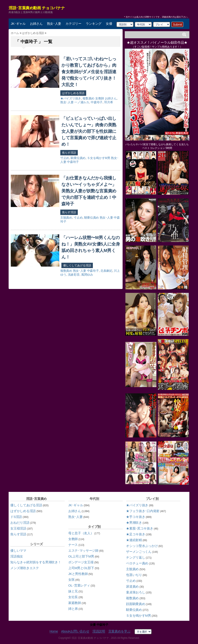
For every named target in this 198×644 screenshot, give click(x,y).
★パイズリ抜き (71, 98)
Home (54, 631)
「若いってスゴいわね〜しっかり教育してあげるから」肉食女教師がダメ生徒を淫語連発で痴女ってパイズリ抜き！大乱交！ (89, 72)
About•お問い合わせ (75, 631)
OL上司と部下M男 (81, 556)
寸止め (65, 158)
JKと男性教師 (78, 574)
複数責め (88, 98)
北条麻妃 (106, 271)
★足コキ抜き (136, 534)
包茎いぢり (134, 575)
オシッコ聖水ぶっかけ (142, 546)
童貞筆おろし (136, 592)
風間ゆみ (87, 275)
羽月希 (108, 102)
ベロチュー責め (137, 563)
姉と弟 (73, 609)
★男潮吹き (134, 523)
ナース (73, 545)
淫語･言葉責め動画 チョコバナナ (37, 8)
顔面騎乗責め (136, 604)
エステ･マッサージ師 (83, 551)
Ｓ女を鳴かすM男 (99, 158)
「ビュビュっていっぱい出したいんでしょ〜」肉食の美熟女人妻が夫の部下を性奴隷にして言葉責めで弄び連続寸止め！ (89, 131)
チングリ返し (136, 557)
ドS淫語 (16, 517)
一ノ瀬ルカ (82, 102)
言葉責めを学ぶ (119, 631)
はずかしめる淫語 (73, 93)
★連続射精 (134, 540)
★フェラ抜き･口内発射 (143, 511)
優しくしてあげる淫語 (77, 265)
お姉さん (36, 24)
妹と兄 (73, 591)
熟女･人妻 (54, 24)
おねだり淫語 (20, 523)
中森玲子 (97, 102)
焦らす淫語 (69, 153)
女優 (109, 24)
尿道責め (132, 586)
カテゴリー (73, 24)
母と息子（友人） (81, 533)
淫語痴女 (17, 556)
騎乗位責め (78, 158)
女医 (71, 580)
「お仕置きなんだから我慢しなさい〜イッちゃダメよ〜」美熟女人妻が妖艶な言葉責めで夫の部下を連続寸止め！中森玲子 (89, 191)
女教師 (100, 98)
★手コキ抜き (136, 517)
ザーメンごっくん (139, 552)
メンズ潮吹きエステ (25, 568)
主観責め (66, 218)
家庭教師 (75, 603)
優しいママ (18, 551)
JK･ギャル (18, 24)
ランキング (94, 24)
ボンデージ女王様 (81, 562)
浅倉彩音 (74, 275)
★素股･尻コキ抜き (140, 528)
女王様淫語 (18, 528)
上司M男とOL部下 (81, 568)
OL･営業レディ (79, 585)
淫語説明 (99, 631)
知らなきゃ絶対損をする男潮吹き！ (36, 562)
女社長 (73, 597)
